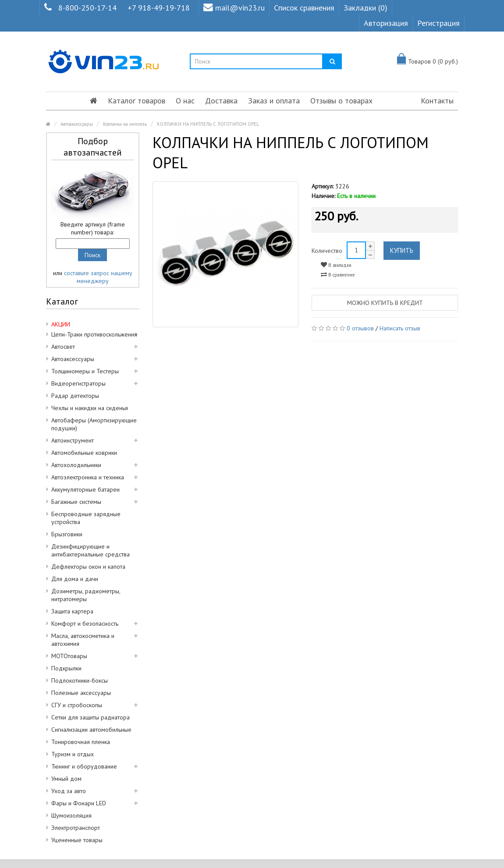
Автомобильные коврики (84, 453)
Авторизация (386, 23)
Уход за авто (69, 791)
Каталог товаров (137, 101)
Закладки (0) (366, 8)
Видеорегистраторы (78, 383)
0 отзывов (360, 328)
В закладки (336, 265)
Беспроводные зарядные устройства (86, 518)
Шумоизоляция (71, 815)
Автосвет (63, 347)
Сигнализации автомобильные (91, 730)
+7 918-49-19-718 (159, 8)
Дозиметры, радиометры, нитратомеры (86, 595)
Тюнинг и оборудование (84, 766)
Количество (327, 251)
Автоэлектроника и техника (88, 477)
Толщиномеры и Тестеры (85, 371)
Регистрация (438, 23)
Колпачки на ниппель (125, 124)
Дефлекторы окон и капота (88, 567)
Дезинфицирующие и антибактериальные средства (91, 550)
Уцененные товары (77, 840)
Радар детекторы (75, 396)
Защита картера (72, 611)
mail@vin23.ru (234, 8)
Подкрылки (66, 668)
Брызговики (67, 534)
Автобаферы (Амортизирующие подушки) (94, 424)
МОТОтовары (69, 656)
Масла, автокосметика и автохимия (83, 640)
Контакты (437, 101)
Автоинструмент (73, 440)
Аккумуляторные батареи (85, 489)
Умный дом (66, 779)
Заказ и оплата (274, 101)
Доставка (221, 101)
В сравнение (338, 275)
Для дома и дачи (75, 579)
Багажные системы (76, 502)
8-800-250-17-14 (87, 8)
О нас (185, 101)
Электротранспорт (76, 828)
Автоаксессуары (77, 124)
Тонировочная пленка (81, 742)
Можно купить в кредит (385, 303)
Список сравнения (304, 8)
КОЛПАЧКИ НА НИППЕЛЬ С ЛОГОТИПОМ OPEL (208, 124)
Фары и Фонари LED (79, 803)
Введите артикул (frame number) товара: (93, 228)
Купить (402, 250)
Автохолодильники (76, 465)
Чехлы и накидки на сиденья (90, 408)
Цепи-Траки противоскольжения (94, 334)
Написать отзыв (400, 328)
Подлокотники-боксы (80, 680)
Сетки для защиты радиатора (91, 717)
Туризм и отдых (73, 754)
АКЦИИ (61, 324)
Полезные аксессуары (81, 693)
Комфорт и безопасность (85, 624)
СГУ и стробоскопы (77, 705)
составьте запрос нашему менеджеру (98, 277)
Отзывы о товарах (341, 101)
